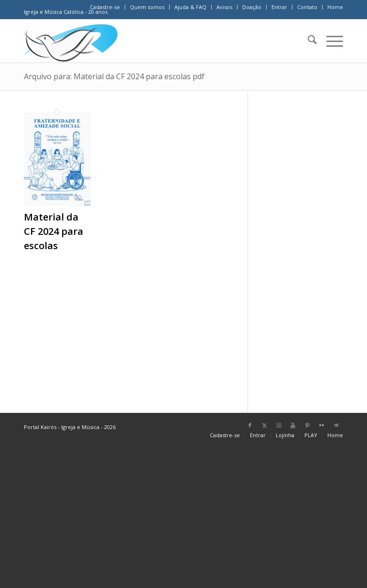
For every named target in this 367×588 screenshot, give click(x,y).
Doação (252, 7)
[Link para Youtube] (293, 425)
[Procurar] (308, 41)
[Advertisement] (308, 247)
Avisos (224, 7)
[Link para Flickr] (322, 425)
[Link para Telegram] (336, 425)
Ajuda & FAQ (190, 7)
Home (335, 7)
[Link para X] (264, 425)
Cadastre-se (105, 7)
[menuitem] (105, 7)
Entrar (279, 7)
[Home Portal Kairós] (71, 41)
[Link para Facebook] (250, 425)
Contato (307, 7)
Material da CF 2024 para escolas (54, 231)
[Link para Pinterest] (307, 425)
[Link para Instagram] (279, 425)
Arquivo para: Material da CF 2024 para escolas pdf (114, 76)
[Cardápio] (330, 41)
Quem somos (147, 7)
